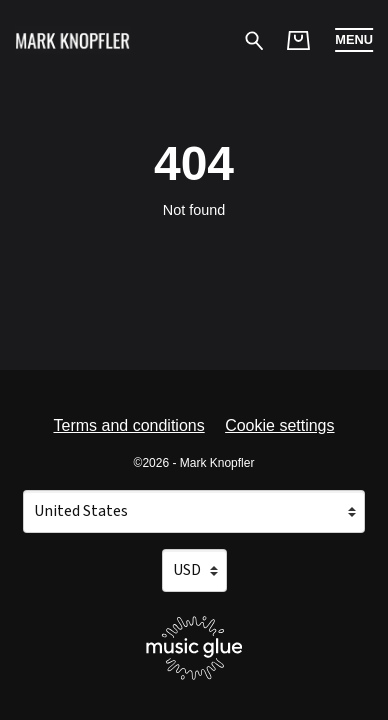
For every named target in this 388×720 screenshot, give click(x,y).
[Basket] (298, 40)
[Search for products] (254, 39)
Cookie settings (279, 425)
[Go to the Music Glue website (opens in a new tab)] (194, 648)
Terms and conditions (128, 425)
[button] (354, 40)
